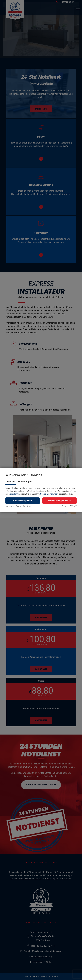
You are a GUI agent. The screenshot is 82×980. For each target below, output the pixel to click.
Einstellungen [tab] (25, 482)
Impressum (9, 506)
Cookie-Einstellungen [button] (49, 494)
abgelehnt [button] (14, 494)
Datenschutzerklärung (23, 506)
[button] (23, 501)
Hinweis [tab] (11, 482)
